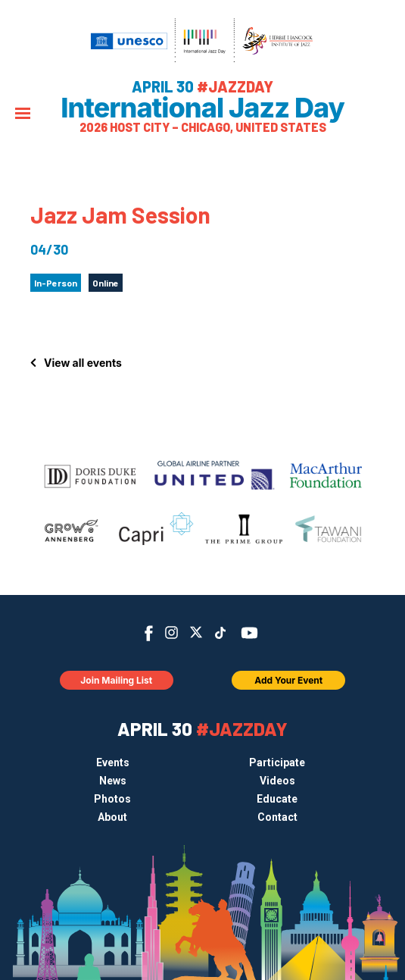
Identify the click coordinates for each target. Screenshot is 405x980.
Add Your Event (288, 680)
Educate (277, 799)
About (112, 817)
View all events (83, 363)
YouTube (249, 633)
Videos (277, 781)
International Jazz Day (202, 108)
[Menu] (23, 115)
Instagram (171, 632)
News (113, 781)
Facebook (149, 633)
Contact (277, 817)
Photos (112, 799)
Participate (277, 762)
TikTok (220, 633)
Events (113, 762)
